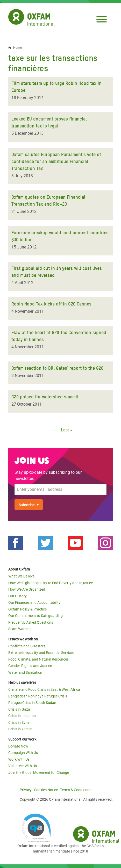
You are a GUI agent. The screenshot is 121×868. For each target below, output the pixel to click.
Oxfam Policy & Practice (27, 609)
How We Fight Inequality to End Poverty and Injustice (51, 583)
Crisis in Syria (19, 722)
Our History (17, 596)
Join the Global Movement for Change (39, 773)
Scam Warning (20, 629)
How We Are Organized (27, 589)
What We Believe (21, 576)
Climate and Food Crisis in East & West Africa (44, 689)
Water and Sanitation (25, 672)
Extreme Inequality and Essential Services (41, 653)
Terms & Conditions (76, 790)
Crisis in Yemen (20, 729)
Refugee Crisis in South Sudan (32, 703)
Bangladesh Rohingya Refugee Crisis (38, 696)
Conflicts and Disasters (27, 646)
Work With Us (19, 759)
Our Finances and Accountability (34, 602)
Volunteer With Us (23, 766)
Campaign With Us (23, 753)
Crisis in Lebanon (22, 716)
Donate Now (18, 746)
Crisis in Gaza (19, 709)
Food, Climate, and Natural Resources (38, 659)
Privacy (26, 790)
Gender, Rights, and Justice (30, 666)
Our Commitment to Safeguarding (35, 616)
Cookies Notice (46, 790)
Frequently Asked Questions (31, 622)
